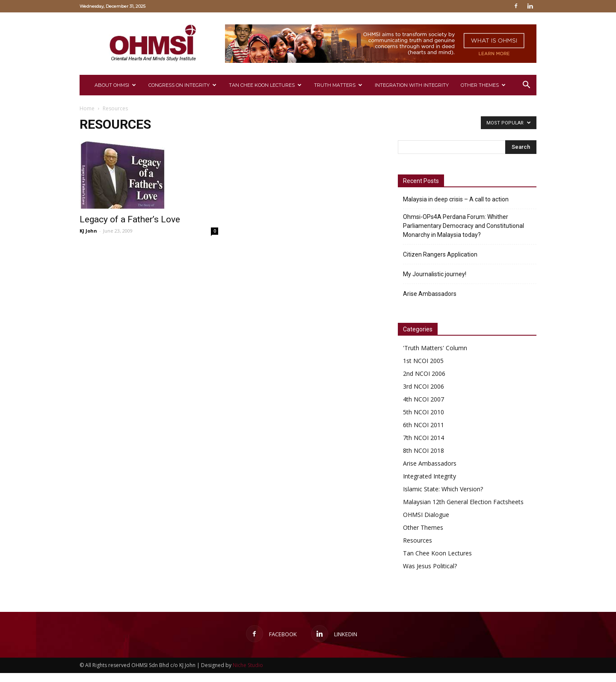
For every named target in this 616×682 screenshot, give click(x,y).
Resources (418, 540)
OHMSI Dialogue (426, 515)
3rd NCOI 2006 (423, 386)
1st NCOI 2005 (423, 361)
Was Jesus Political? (430, 566)
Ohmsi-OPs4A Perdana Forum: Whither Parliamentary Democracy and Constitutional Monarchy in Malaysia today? (463, 226)
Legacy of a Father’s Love (130, 219)
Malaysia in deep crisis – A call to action (456, 199)
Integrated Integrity (429, 476)
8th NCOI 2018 (423, 450)
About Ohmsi (115, 85)
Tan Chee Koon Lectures (265, 85)
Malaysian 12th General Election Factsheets (463, 502)
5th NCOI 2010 (423, 412)
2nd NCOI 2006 (424, 373)
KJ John (88, 231)
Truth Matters (338, 85)
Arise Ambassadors (430, 294)
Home (87, 108)
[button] (526, 86)
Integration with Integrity (412, 85)
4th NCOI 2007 (423, 399)
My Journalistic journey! (435, 274)
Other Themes (483, 85)
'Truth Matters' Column (435, 348)
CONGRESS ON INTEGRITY (182, 85)
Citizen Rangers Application (440, 254)
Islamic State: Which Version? (443, 489)
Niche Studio (248, 665)
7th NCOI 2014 (423, 438)
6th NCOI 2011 (423, 425)
